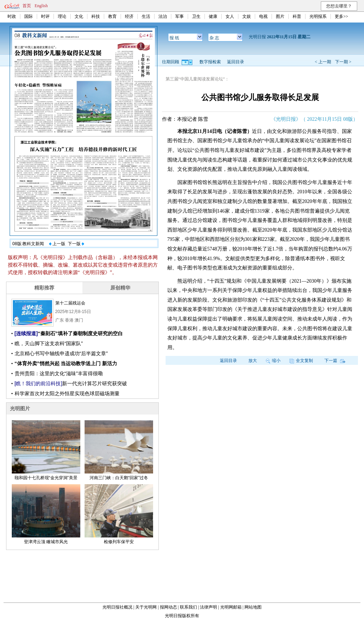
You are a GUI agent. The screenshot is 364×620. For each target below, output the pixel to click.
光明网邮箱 (231, 607)
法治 (163, 16)
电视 (263, 16)
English (41, 6)
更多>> (342, 16)
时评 (45, 16)
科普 (297, 16)
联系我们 (188, 607)
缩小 (273, 361)
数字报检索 (210, 62)
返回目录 (236, 62)
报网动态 (168, 607)
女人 (230, 16)
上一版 (57, 244)
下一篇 (335, 361)
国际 (29, 16)
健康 (213, 16)
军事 (180, 16)
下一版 (76, 244)
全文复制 (301, 361)
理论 (62, 16)
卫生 (196, 16)
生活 (146, 16)
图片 (280, 16)
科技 (96, 16)
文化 (79, 16)
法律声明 (208, 607)
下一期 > (343, 62)
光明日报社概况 (117, 607)
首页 (27, 6)
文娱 (247, 16)
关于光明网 (146, 607)
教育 (112, 16)
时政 (12, 16)
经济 (129, 16)
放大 (253, 361)
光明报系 (318, 16)
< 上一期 (323, 62)
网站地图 (253, 607)
